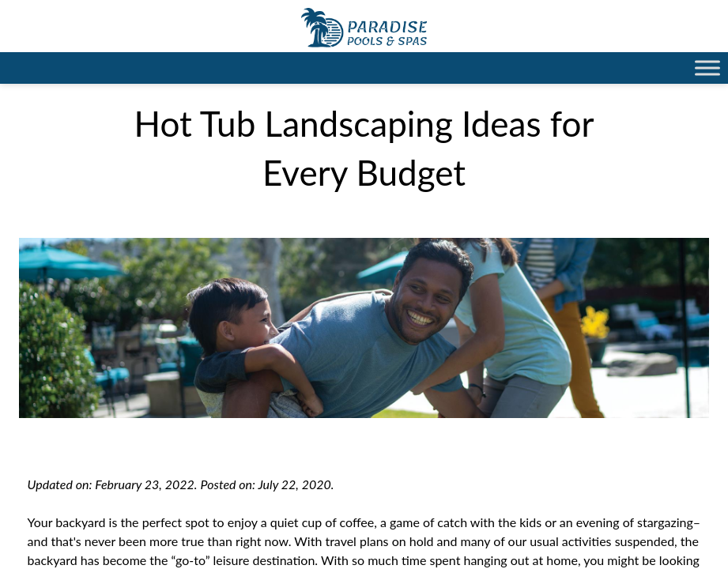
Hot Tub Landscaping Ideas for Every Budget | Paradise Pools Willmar (364, 28)
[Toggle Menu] (707, 68)
